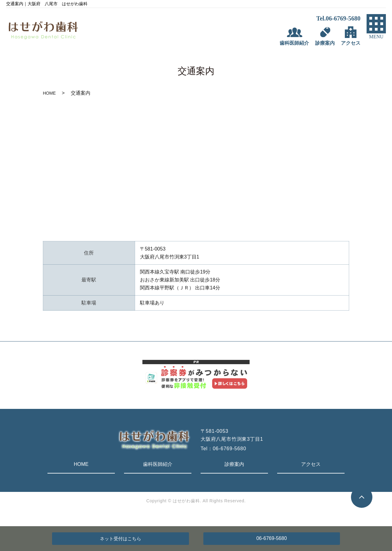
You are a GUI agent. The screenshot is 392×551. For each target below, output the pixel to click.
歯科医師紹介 (158, 464)
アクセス (311, 464)
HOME (49, 93)
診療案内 (234, 464)
